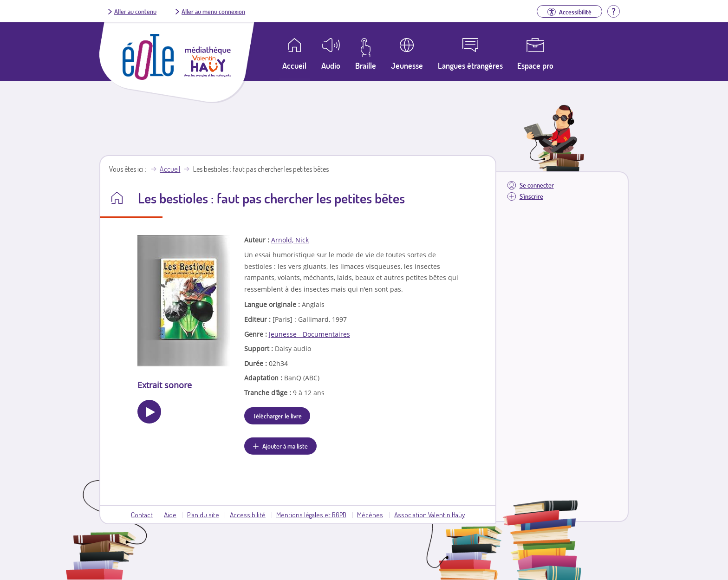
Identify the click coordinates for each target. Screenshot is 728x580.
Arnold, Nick (290, 240)
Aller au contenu (135, 11)
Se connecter (537, 185)
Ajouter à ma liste (285, 446)
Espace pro (535, 65)
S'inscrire (531, 196)
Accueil (170, 169)
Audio (331, 65)
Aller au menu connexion (213, 11)
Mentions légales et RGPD (311, 515)
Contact (142, 515)
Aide (170, 515)
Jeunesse (407, 65)
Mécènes (370, 515)
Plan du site (203, 515)
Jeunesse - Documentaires (309, 334)
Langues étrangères (470, 65)
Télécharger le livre (277, 416)
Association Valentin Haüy (429, 515)
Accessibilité (248, 515)
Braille (366, 65)
